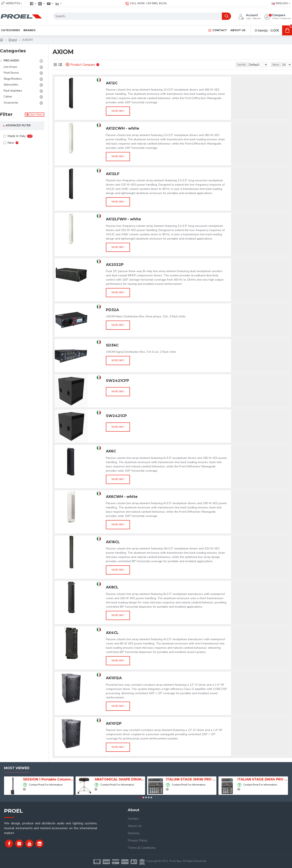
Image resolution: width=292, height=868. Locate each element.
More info (118, 111)
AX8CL (112, 587)
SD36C (112, 345)
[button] (141, 797)
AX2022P (115, 265)
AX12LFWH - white (123, 219)
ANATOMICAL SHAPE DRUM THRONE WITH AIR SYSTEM (120, 779)
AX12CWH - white (123, 128)
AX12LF (113, 174)
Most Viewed (17, 768)
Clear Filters (36, 115)
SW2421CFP (118, 381)
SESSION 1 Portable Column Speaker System (48, 779)
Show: (278, 65)
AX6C (111, 451)
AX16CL (113, 542)
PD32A (112, 310)
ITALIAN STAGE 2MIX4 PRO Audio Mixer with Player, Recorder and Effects (263, 779)
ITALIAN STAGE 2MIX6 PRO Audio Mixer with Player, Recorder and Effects (191, 779)
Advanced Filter (18, 126)
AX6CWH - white (122, 497)
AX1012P (114, 723)
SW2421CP (116, 416)
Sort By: (239, 65)
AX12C (112, 83)
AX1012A (114, 678)
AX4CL (112, 633)
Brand (13, 40)
